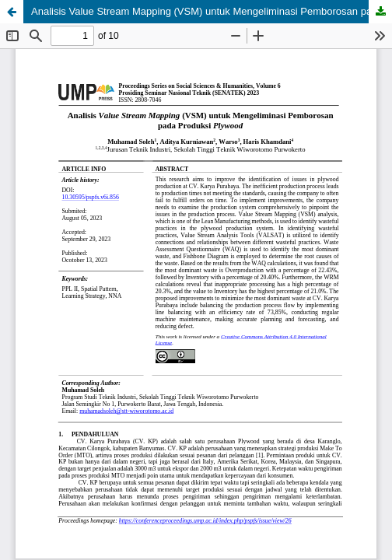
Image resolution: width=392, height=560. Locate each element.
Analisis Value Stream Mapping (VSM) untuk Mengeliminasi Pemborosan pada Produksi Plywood (212, 11)
